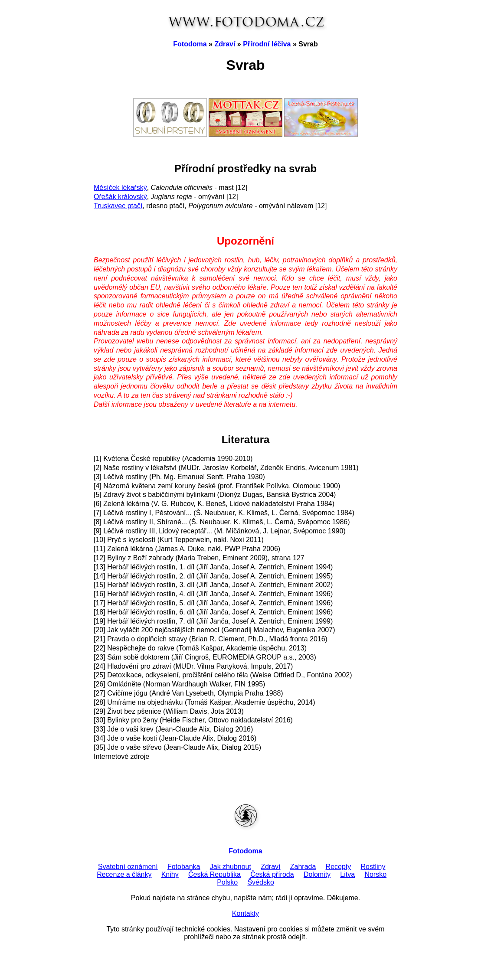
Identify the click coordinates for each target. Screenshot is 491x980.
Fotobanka (184, 867)
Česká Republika (214, 874)
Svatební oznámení (128, 867)
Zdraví (225, 44)
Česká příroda (272, 874)
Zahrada (303, 867)
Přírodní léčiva (267, 44)
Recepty (339, 867)
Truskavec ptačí (118, 206)
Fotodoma (190, 44)
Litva (347, 874)
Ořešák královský (120, 197)
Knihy (170, 874)
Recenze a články (124, 874)
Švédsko (260, 882)
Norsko (375, 874)
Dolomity (317, 874)
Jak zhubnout (231, 867)
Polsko (227, 882)
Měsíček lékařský (120, 188)
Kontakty (245, 913)
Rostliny (373, 867)
